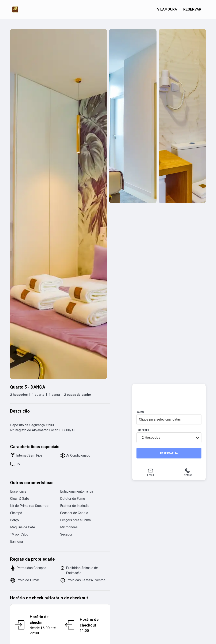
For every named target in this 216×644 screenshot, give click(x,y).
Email (151, 475)
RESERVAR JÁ (169, 453)
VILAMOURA (167, 9)
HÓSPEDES (143, 430)
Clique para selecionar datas (160, 419)
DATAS (140, 412)
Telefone (187, 475)
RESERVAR (192, 9)
